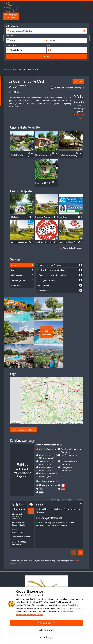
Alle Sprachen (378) (50, 463)
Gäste (48, 45)
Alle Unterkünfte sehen (71, 248)
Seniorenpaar (46, 441)
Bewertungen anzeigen (79, 116)
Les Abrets (14, 92)
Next (80, 531)
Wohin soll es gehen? (13, 26)
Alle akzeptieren (47, 623)
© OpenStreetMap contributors (70, 401)
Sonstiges (67, 447)
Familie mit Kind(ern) (71, 428)
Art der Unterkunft (12, 45)
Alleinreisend (46, 447)
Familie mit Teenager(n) (49, 435)
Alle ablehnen (47, 630)
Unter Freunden (69, 441)
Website (78, 81)
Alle (49, 427)
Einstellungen (46, 637)
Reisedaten (10, 36)
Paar (70, 433)
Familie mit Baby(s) (48, 453)
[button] (47, 376)
